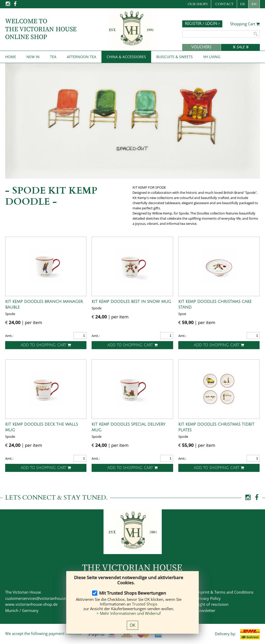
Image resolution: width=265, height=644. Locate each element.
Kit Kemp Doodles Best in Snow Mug (131, 302)
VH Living (212, 57)
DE (243, 4)
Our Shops (198, 4)
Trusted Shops (145, 604)
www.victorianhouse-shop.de (31, 604)
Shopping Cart (245, 24)
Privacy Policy (208, 598)
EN (254, 4)
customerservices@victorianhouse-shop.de (43, 598)
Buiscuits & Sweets (175, 57)
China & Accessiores (126, 57)
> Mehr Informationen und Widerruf (129, 613)
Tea (53, 57)
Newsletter (206, 610)
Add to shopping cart (46, 345)
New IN (33, 57)
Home (11, 57)
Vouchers (201, 47)
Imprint (203, 592)
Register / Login (202, 24)
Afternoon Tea (82, 57)
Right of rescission (212, 604)
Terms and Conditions (234, 592)
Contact (224, 4)
